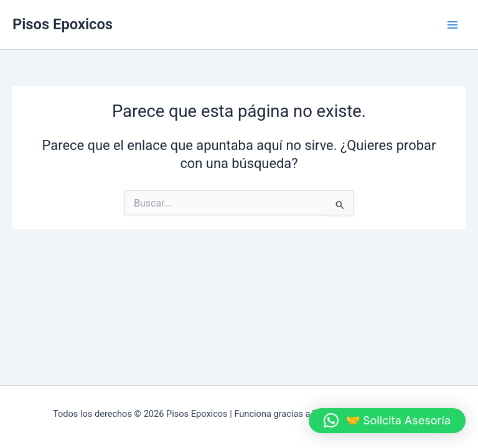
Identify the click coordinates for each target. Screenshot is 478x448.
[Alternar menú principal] (452, 25)
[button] (387, 421)
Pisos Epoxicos (63, 24)
